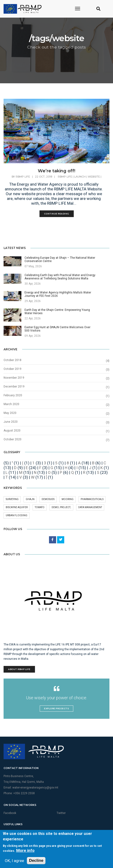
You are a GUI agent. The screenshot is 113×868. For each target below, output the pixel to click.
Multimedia (11, 832)
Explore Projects (56, 708)
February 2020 (13, 395)
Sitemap (9, 838)
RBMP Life (23, 177)
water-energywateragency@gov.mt (35, 788)
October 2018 (12, 360)
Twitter (61, 813)
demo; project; (61, 507)
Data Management (90, 507)
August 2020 (12, 431)
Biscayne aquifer (17, 507)
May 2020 (10, 413)
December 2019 (14, 387)
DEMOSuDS (48, 499)
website (94, 177)
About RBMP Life (19, 669)
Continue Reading (57, 214)
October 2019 (12, 369)
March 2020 (11, 404)
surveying (12, 499)
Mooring (68, 499)
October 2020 (12, 439)
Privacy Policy (66, 832)
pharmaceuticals (92, 499)
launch (80, 177)
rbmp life (65, 177)
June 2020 (11, 422)
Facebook (10, 813)
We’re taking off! (56, 171)
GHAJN (30, 499)
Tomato (40, 507)
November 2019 (14, 378)
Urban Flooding (17, 515)
